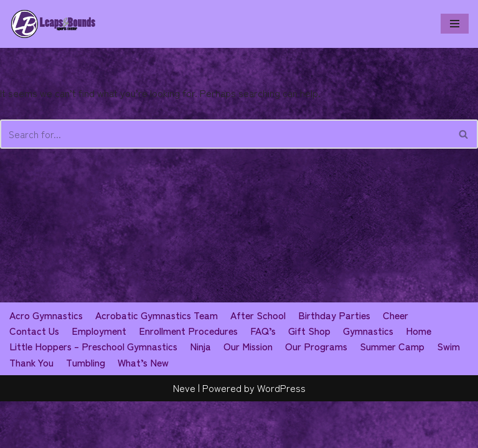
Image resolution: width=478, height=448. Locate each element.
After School (261, 361)
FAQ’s (265, 377)
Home (422, 377)
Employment (100, 377)
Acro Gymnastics (47, 361)
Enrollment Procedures (189, 377)
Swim (454, 393)
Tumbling (87, 409)
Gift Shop (311, 377)
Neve (184, 434)
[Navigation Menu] (455, 24)
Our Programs (321, 393)
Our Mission (252, 393)
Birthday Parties (338, 361)
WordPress (281, 434)
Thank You (32, 409)
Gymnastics (371, 377)
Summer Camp (398, 393)
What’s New (145, 409)
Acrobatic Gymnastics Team (159, 361)
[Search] (225, 134)
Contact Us (35, 377)
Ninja (204, 393)
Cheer (399, 361)
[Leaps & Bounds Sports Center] (53, 24)
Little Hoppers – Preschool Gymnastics (95, 393)
